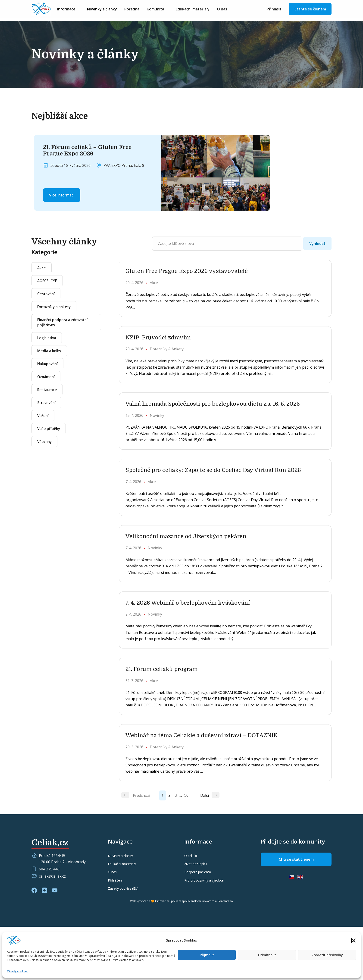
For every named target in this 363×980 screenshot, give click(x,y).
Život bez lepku (196, 917)
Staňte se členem (310, 10)
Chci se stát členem (296, 913)
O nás (229, 10)
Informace (73, 10)
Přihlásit (274, 10)
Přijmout (207, 955)
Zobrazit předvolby (327, 955)
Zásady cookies (17, 971)
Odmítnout (267, 955)
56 (194, 848)
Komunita (162, 10)
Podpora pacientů (198, 925)
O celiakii (191, 909)
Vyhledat (317, 243)
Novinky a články (109, 10)
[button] (354, 940)
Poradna (139, 10)
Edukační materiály (200, 10)
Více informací (62, 195)
